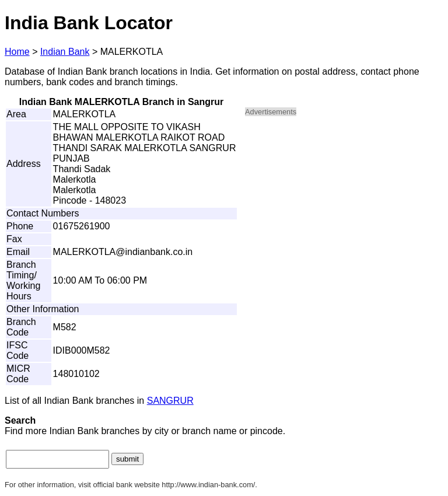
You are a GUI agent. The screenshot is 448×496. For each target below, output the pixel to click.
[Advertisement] (344, 208)
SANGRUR (170, 401)
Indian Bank (65, 52)
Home (17, 52)
